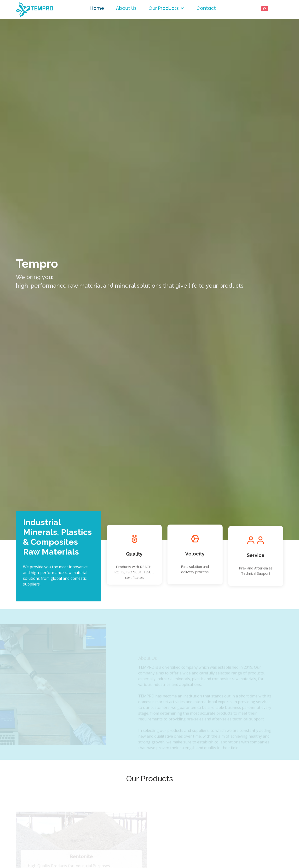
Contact (206, 8)
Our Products (164, 8)
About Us (126, 8)
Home (97, 8)
